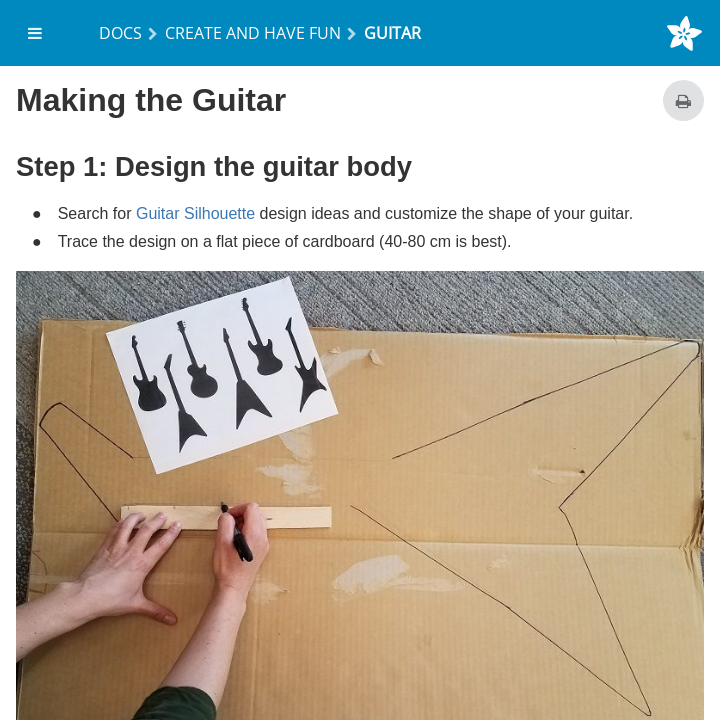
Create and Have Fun (253, 33)
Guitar (392, 33)
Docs (120, 33)
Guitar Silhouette (195, 213)
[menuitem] (35, 33)
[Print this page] (683, 100)
